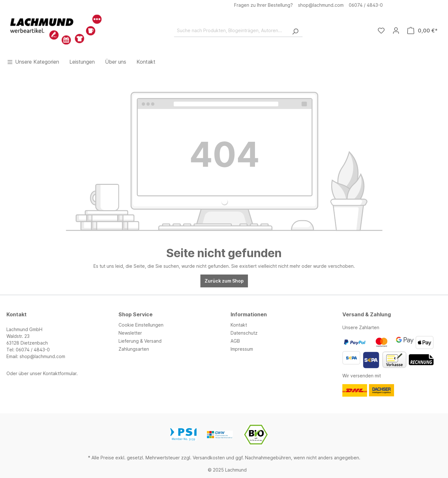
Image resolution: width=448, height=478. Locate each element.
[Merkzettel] (381, 31)
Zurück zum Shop (224, 281)
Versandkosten (209, 458)
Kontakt (239, 325)
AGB (235, 341)
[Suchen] (295, 31)
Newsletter (130, 333)
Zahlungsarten (134, 349)
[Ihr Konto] (396, 31)
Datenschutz (244, 333)
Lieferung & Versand (140, 341)
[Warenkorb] (422, 31)
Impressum (242, 349)
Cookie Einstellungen (141, 325)
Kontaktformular (60, 373)
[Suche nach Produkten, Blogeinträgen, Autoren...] (231, 31)
